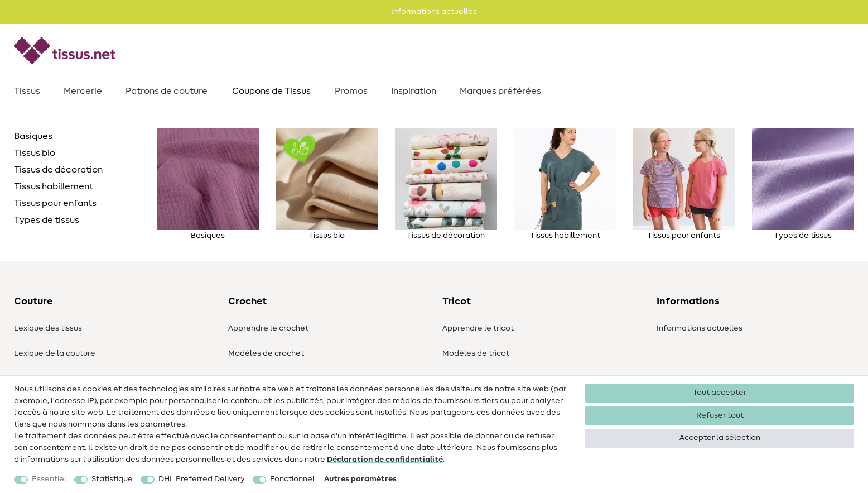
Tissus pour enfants (55, 203)
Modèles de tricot (476, 353)
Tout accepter (720, 393)
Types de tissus (47, 220)
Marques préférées (500, 91)
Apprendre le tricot (478, 328)
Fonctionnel (292, 479)
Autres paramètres (360, 479)
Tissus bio (35, 153)
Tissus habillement (54, 186)
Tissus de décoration (58, 170)
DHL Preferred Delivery (202, 479)
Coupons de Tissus (271, 91)
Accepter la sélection (720, 438)
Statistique (112, 479)
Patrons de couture (167, 91)
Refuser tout (720, 415)
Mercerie (83, 91)
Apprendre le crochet (268, 328)
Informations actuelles (700, 328)
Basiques (33, 136)
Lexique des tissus (48, 328)
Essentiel (49, 479)
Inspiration (414, 91)
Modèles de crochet (266, 353)
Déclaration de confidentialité (385, 460)
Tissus (27, 91)
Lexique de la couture (55, 353)
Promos (351, 91)
